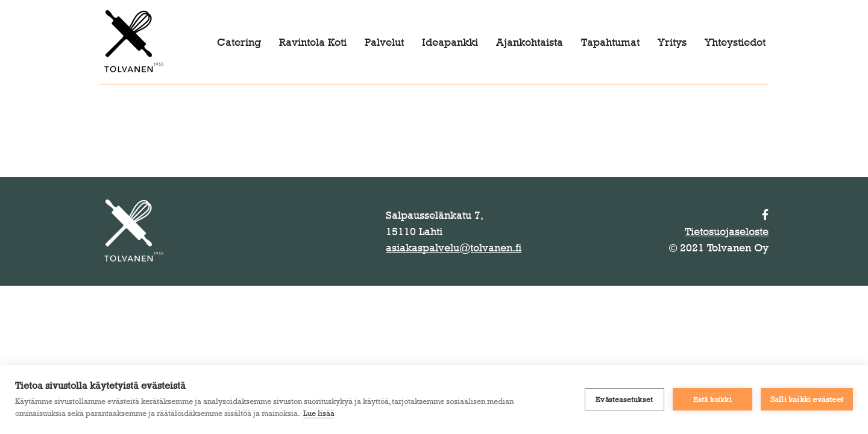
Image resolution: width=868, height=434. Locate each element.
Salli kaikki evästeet (807, 399)
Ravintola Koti (313, 42)
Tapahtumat (610, 42)
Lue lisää (319, 413)
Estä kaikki (712, 400)
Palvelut (384, 42)
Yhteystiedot (735, 42)
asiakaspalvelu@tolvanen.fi (454, 248)
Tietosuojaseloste (727, 231)
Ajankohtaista (530, 42)
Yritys (672, 42)
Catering (239, 42)
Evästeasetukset (624, 400)
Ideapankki (450, 42)
